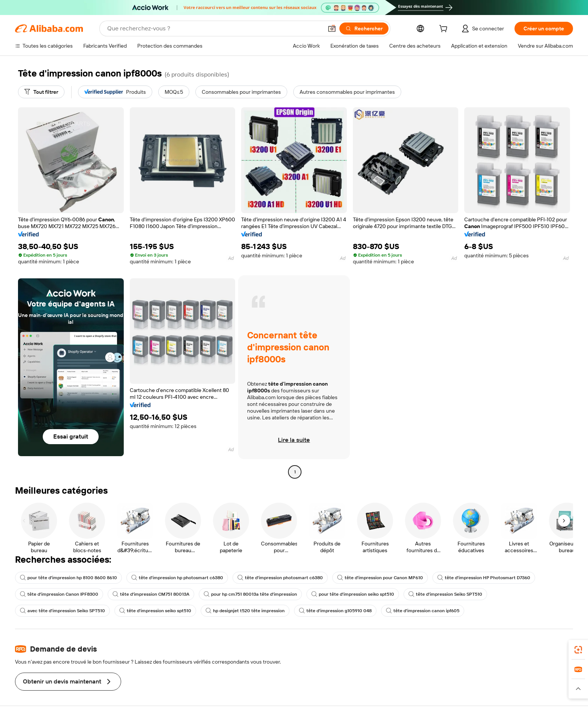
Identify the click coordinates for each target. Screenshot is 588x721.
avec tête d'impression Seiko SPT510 (62, 611)
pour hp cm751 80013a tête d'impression (250, 594)
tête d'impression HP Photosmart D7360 (484, 578)
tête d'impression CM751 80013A (151, 594)
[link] (578, 650)
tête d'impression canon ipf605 (423, 611)
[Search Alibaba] (214, 29)
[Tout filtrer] (41, 92)
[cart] (445, 30)
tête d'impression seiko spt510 (155, 611)
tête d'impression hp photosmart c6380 (177, 578)
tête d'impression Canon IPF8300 (59, 594)
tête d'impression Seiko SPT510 (445, 594)
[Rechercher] (364, 29)
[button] (332, 29)
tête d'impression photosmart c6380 (280, 578)
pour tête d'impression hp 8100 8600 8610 (68, 578)
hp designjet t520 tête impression (245, 611)
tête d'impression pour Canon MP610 (380, 578)
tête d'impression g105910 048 (335, 611)
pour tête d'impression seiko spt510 (353, 594)
